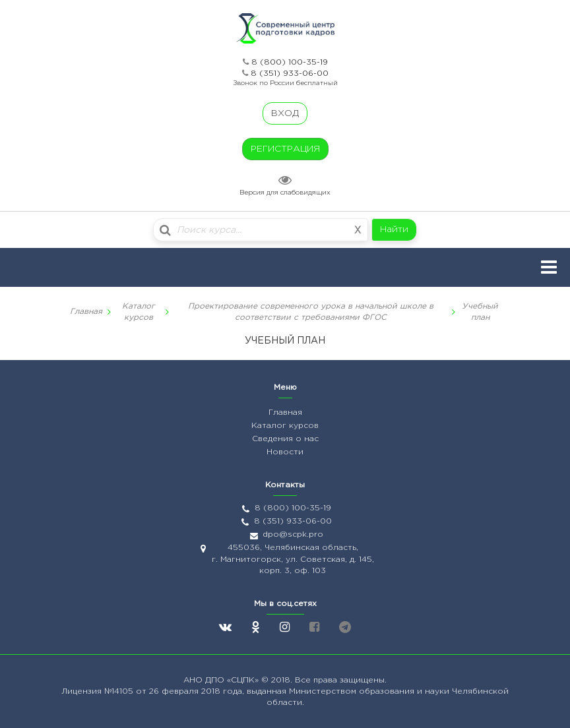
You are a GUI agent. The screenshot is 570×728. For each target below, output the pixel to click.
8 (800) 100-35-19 (290, 62)
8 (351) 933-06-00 (290, 74)
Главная (86, 312)
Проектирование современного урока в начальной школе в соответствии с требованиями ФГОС (311, 312)
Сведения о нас (285, 439)
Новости (285, 452)
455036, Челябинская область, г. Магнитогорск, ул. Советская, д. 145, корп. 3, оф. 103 (293, 559)
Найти (394, 229)
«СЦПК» (244, 680)
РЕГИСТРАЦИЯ (285, 149)
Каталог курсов (139, 312)
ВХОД (285, 113)
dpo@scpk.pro (293, 534)
